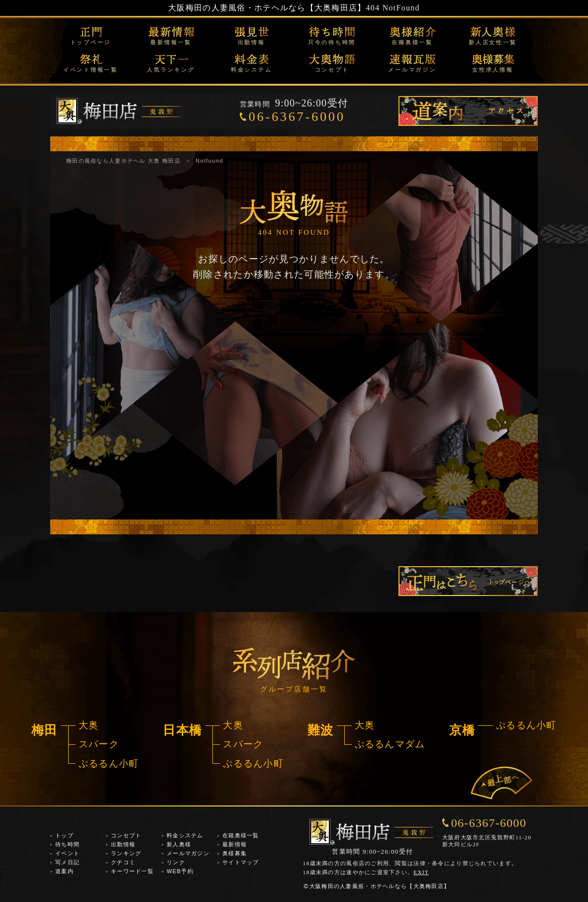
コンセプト (332, 70)
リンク (176, 862)
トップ (64, 835)
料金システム (251, 70)
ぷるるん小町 (109, 763)
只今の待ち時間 (332, 42)
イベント (67, 853)
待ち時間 (67, 844)
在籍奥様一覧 (412, 42)
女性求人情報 (493, 70)
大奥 (89, 725)
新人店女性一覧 (492, 42)
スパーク (99, 744)
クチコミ (123, 862)
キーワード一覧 (132, 871)
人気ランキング (171, 70)
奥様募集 (235, 853)
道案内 (64, 871)
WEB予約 (180, 871)
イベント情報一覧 (91, 70)
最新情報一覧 (171, 42)
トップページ (91, 42)
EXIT (421, 872)
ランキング (126, 853)
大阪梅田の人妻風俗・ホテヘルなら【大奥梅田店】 (267, 8)
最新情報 (235, 844)
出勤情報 (251, 42)
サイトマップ (241, 862)
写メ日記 (67, 862)
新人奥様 (179, 844)
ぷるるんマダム (390, 744)
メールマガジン (412, 70)
